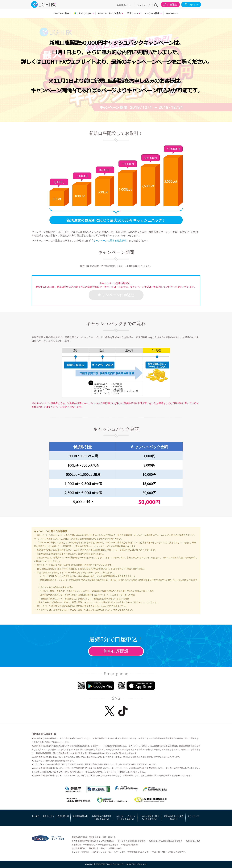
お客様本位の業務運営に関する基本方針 (101, 818)
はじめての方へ (82, 13)
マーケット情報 (152, 13)
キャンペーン (172, 13)
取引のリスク (49, 816)
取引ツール (133, 13)
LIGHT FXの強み (61, 13)
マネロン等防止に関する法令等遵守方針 (150, 818)
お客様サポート (124, 5)
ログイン (191, 5)
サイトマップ (144, 5)
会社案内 (36, 816)
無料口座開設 (116, 651)
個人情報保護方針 (80, 816)
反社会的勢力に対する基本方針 (174, 818)
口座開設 (170, 5)
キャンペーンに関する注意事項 (110, 241)
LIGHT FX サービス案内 (109, 13)
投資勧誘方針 (63, 816)
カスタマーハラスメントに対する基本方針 (126, 818)
